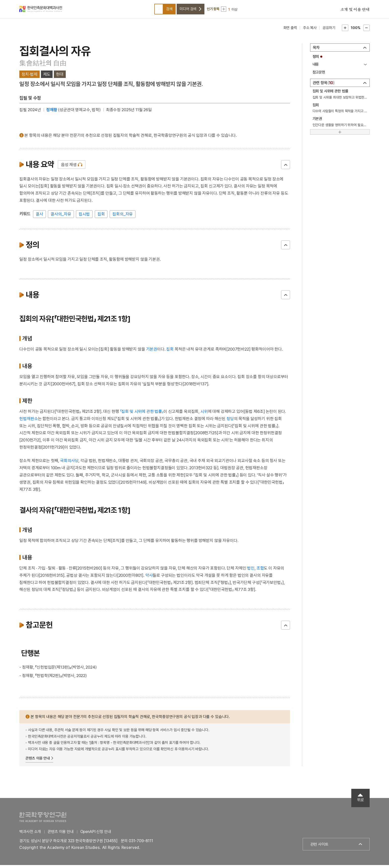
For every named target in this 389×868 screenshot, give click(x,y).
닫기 (286, 168)
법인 (251, 571)
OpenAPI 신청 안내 (96, 835)
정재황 (52, 113)
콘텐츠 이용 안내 (38, 761)
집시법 (84, 217)
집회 (101, 217)
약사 (149, 578)
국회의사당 (69, 464)
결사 (39, 217)
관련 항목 (324, 86)
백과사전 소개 (30, 835)
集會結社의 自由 (43, 66)
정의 (316, 60)
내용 (316, 67)
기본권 (152, 352)
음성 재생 (69, 168)
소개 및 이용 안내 (355, 11)
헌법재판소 (29, 422)
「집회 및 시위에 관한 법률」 (142, 414)
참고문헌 (319, 75)
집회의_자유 (123, 217)
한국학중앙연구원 (43, 820)
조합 (260, 571)
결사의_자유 (61, 217)
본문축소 (366, 31)
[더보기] (340, 135)
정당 (230, 422)
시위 (204, 414)
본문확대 (345, 31)
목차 (316, 51)
